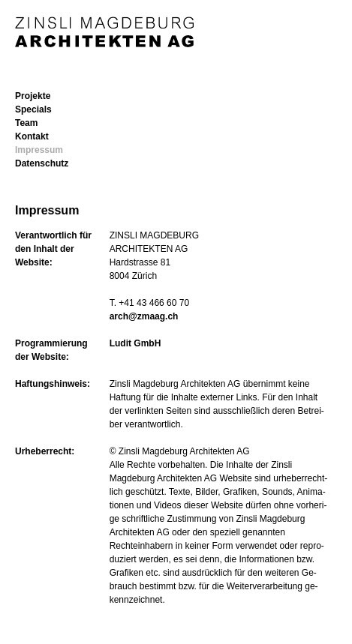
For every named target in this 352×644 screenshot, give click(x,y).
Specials (33, 109)
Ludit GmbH (135, 343)
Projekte (33, 96)
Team (26, 123)
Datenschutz (42, 163)
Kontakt (32, 136)
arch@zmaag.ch (144, 316)
